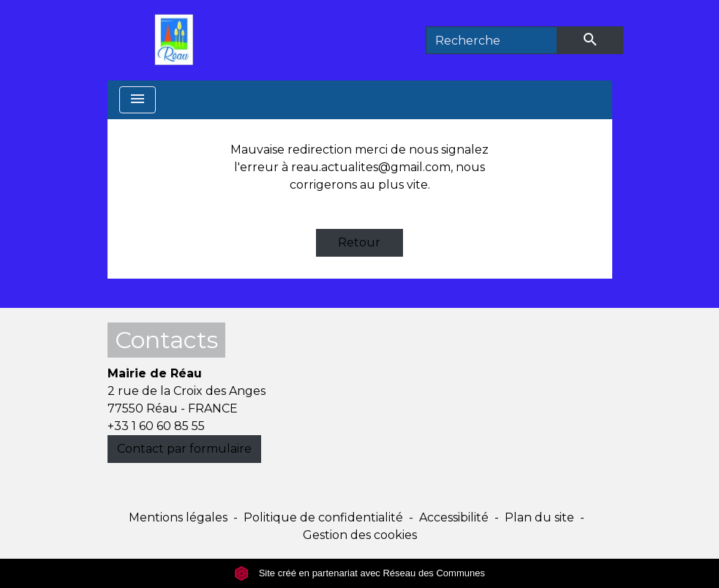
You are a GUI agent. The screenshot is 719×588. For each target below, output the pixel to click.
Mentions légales (178, 517)
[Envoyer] (590, 40)
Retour (359, 242)
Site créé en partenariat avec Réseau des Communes (359, 573)
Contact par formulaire (184, 449)
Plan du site (539, 517)
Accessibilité (454, 517)
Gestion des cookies (360, 535)
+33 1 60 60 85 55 (156, 426)
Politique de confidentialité (323, 517)
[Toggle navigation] (138, 100)
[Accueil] (178, 40)
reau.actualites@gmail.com (371, 167)
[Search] (492, 40)
